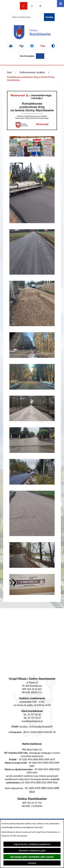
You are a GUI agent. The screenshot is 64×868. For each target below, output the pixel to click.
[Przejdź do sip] (11, 46)
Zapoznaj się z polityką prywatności (32, 844)
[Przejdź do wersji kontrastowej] (53, 46)
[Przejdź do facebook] (32, 46)
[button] (32, 156)
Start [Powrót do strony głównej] (9, 72)
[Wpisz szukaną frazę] (27, 17)
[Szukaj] (49, 17)
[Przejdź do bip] (43, 46)
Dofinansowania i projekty (32, 72)
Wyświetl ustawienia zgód (32, 850)
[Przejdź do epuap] (21, 46)
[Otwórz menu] (60, 4)
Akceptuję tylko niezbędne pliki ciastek (32, 857)
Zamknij (32, 863)
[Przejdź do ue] (32, 56)
